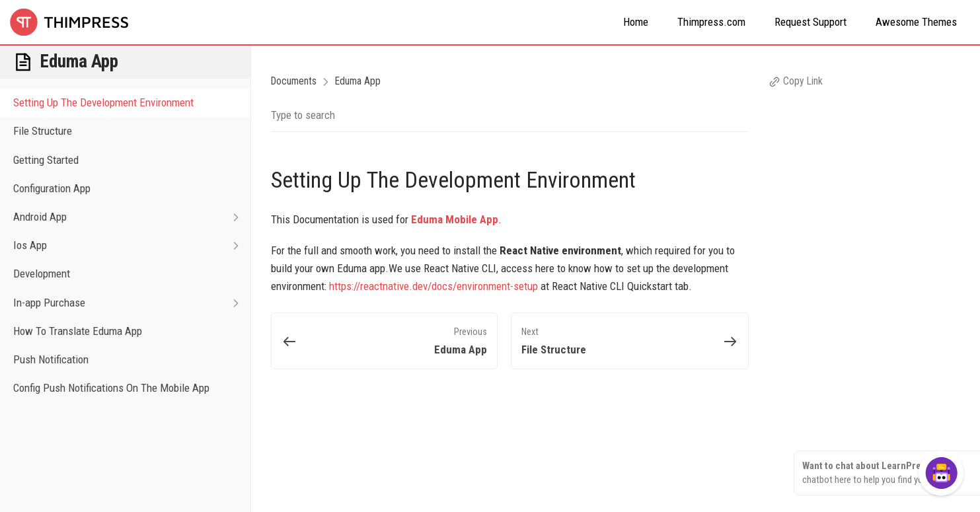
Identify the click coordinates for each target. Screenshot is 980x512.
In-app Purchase (132, 303)
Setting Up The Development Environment (103, 102)
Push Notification (51, 359)
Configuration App (52, 188)
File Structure (43, 131)
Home (636, 22)
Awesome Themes (916, 22)
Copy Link (796, 81)
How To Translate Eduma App (78, 331)
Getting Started (46, 160)
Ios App (132, 245)
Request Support (810, 22)
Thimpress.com (711, 22)
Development (42, 274)
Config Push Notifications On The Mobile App (111, 388)
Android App (132, 217)
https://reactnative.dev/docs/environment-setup (433, 286)
